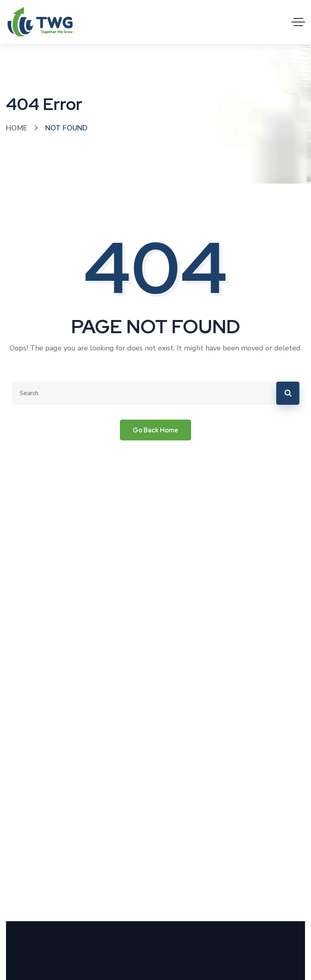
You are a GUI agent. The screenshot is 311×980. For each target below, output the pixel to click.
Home (17, 128)
